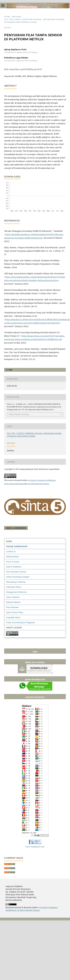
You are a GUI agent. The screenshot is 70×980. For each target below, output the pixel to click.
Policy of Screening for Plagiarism (21, 623)
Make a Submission (16, 528)
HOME (9, 541)
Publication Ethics (14, 587)
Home (7, 17)
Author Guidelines (14, 567)
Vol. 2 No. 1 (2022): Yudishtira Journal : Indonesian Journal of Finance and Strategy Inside (34, 21)
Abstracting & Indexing (16, 582)
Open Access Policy (15, 612)
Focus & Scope (13, 562)
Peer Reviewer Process (16, 572)
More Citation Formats (19, 414)
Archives (17, 17)
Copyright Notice (13, 617)
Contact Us (11, 551)
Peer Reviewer (12, 607)
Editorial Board (12, 557)
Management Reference (16, 592)
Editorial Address (13, 602)
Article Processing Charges (18, 577)
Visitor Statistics (13, 597)
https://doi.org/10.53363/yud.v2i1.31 (26, 69)
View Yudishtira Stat (35, 847)
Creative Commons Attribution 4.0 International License (31, 909)
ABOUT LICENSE (14, 628)
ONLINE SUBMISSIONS (17, 546)
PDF (10, 370)
